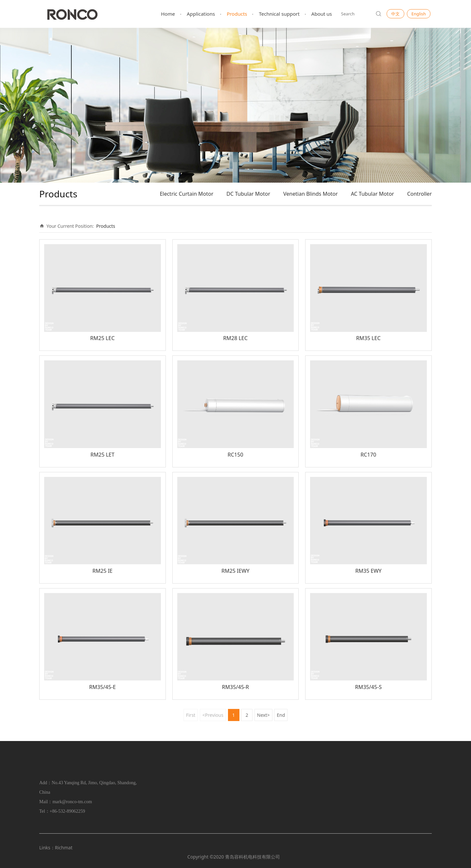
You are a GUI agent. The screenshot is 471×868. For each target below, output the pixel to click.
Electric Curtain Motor (186, 194)
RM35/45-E (102, 687)
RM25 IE (102, 571)
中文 (395, 14)
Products (237, 14)
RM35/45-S (368, 687)
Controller (419, 194)
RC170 (368, 455)
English (419, 14)
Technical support (279, 14)
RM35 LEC (368, 338)
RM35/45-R (235, 687)
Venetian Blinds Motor (311, 194)
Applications (201, 14)
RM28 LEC (235, 338)
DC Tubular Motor (248, 194)
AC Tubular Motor (373, 194)
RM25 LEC (103, 338)
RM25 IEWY (235, 571)
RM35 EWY (368, 571)
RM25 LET (102, 455)
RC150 (235, 455)
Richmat (64, 848)
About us (322, 14)
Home (168, 14)
